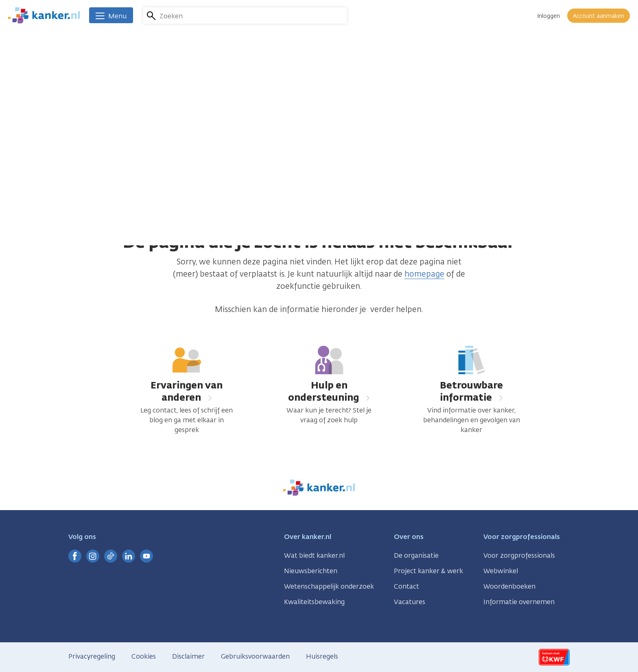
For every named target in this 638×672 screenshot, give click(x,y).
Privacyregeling (92, 656)
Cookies (144, 656)
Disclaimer (188, 656)
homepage (424, 274)
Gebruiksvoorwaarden (255, 656)
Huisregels (322, 656)
